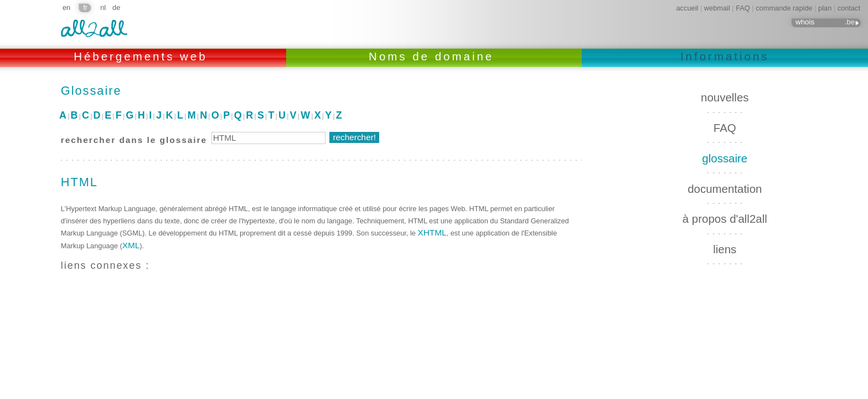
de (116, 7)
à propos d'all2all (725, 219)
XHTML (432, 232)
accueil (688, 8)
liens (725, 249)
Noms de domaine (434, 56)
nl (103, 7)
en (66, 7)
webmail (717, 8)
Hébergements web (143, 56)
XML (131, 245)
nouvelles (725, 97)
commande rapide (784, 8)
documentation (725, 189)
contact (849, 8)
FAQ (743, 8)
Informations (725, 56)
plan (825, 8)
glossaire (725, 158)
